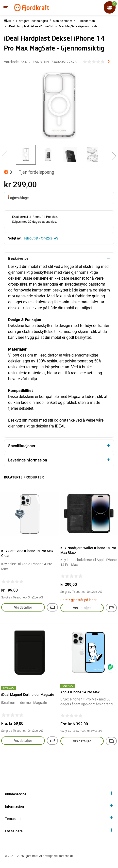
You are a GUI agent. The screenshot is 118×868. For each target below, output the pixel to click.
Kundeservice (16, 794)
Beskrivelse (18, 258)
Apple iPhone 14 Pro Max (80, 692)
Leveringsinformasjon (28, 460)
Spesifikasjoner (22, 446)
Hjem (8, 20)
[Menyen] (6, 8)
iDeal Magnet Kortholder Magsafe (28, 694)
